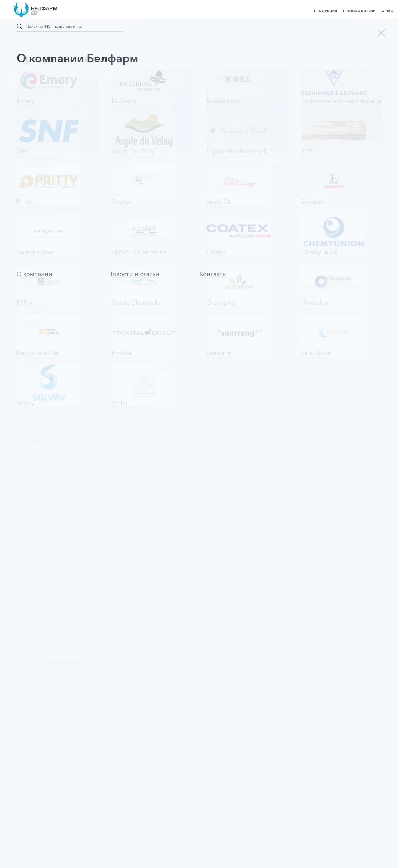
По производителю (116, 178)
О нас (387, 11)
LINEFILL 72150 (38, 206)
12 (361, 598)
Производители (359, 11)
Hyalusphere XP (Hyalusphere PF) (56, 324)
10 (334, 598)
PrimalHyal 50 (36, 285)
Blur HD (30, 556)
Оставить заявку (75, 693)
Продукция (325, 11)
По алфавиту (72, 178)
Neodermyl (34, 365)
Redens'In (32, 244)
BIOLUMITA (34, 441)
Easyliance (32, 479)
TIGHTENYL (34, 403)
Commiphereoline (40, 518)
